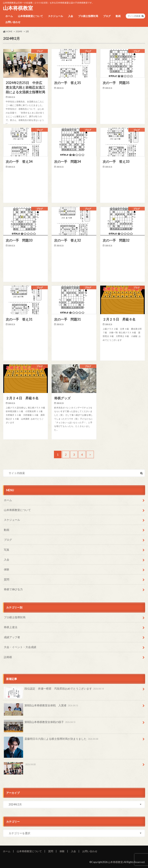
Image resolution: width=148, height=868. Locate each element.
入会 (71, 16)
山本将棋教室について (30, 16)
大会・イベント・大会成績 (20, 647)
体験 (7, 569)
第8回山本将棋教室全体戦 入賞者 (41, 707)
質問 (7, 579)
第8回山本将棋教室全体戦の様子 (40, 723)
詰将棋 (8, 657)
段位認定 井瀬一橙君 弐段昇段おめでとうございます (54, 690)
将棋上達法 (11, 627)
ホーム (9, 16)
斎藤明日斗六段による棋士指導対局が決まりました (51, 740)
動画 (118, 16)
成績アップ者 (12, 637)
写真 (7, 550)
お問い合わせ (13, 22)
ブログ (107, 16)
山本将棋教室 (18, 8)
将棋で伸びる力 (13, 589)
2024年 (19, 31)
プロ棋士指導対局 (88, 16)
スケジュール (55, 16)
